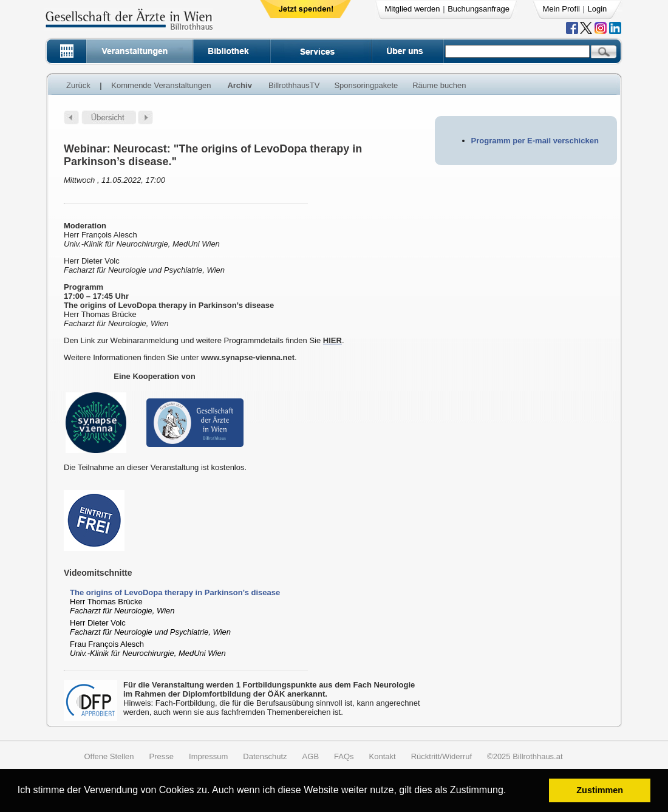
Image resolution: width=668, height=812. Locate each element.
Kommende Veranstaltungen (161, 85)
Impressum (208, 756)
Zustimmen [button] (600, 790)
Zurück (78, 85)
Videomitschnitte (98, 573)
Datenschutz (265, 756)
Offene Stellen (109, 756)
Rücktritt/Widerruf (441, 756)
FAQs (344, 756)
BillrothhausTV (294, 85)
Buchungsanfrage (479, 9)
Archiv (239, 85)
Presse (162, 756)
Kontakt (383, 756)
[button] (510, 792)
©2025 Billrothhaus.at (525, 756)
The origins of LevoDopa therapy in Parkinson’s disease (175, 592)
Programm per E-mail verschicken (535, 141)
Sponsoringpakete (366, 85)
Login (598, 9)
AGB (311, 756)
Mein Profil (561, 9)
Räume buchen (439, 85)
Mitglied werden (413, 9)
